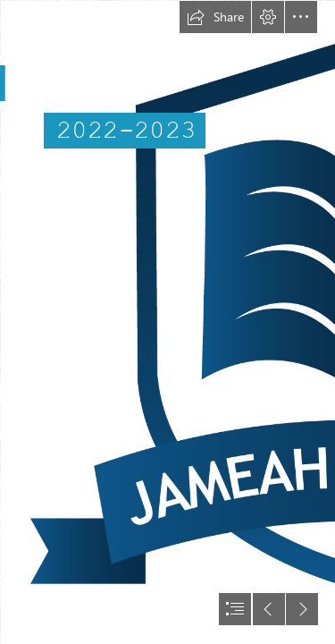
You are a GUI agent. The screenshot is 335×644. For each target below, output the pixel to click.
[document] (167, 322)
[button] (215, 17)
